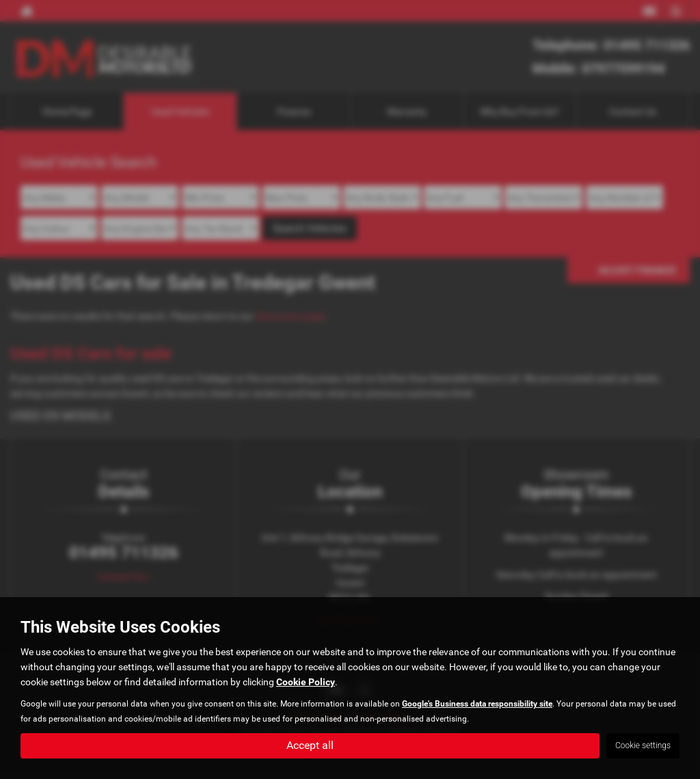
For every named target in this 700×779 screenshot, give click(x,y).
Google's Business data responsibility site (477, 704)
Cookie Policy (306, 682)
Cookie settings (643, 745)
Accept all (310, 745)
